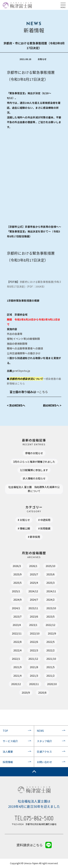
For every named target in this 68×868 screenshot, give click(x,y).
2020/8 (42, 692)
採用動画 (45, 528)
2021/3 (34, 676)
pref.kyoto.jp (21, 371)
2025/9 (17, 574)
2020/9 (26, 692)
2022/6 (34, 642)
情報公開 (25, 528)
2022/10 (35, 633)
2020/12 (16, 684)
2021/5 (51, 667)
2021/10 (51, 659)
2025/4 (34, 583)
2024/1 (16, 608)
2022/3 (34, 650)
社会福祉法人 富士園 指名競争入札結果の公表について (34, 489)
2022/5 (51, 642)
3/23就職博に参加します (34, 470)
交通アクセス (44, 752)
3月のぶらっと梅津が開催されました (34, 462)
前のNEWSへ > (52, 405)
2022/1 (16, 659)
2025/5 (17, 583)
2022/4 (17, 650)
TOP (5, 731)
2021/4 (17, 676)
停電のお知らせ (34, 453)
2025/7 (34, 574)
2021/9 (17, 667)
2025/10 (51, 566)
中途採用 (45, 520)
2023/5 (51, 616)
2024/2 (51, 600)
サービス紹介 (10, 741)
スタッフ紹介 (44, 741)
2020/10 (52, 684)
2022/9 (52, 633)
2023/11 (33, 608)
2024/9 (17, 600)
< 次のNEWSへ (16, 405)
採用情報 (8, 762)
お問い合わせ (44, 762)
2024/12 (33, 591)
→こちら (42, 392)
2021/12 (33, 659)
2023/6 (34, 616)
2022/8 (17, 642)
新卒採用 (35, 537)
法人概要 (8, 752)
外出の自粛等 (15, 334)
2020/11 (34, 684)
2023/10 (51, 608)
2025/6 (51, 574)
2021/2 (51, 676)
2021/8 (34, 667)
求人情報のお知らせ (34, 478)
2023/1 (33, 625)
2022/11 (17, 633)
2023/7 (17, 616)
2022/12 (51, 625)
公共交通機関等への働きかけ (24, 353)
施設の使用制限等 (17, 344)
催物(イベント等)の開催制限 (23, 339)
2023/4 (17, 625)
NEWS (40, 731)
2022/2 (51, 650)
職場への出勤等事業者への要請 (25, 348)
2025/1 (16, 591)
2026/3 (17, 566)
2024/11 (51, 591)
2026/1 (33, 566)
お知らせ (25, 520)
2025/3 (51, 583)
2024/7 (34, 600)
